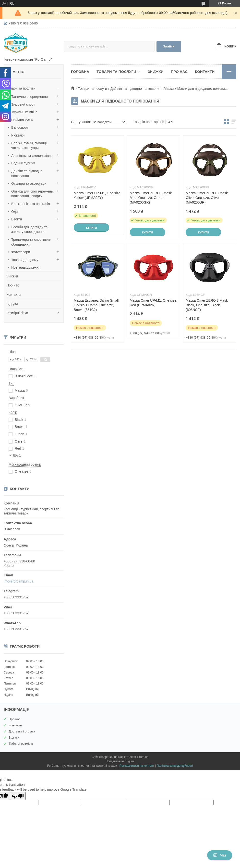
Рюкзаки (18, 135)
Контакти (13, 295)
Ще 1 (17, 455)
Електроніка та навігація (31, 204)
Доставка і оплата (22, 731)
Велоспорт (20, 127)
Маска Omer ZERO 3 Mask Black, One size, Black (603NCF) (207, 305)
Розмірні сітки (17, 313)
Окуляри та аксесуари (29, 183)
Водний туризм (23, 163)
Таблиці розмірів (21, 744)
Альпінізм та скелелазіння (32, 156)
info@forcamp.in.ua (19, 581)
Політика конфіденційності (175, 766)
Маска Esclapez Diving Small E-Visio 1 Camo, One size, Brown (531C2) (96, 305)
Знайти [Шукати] (169, 46)
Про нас (13, 285)
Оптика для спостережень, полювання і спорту (33, 194)
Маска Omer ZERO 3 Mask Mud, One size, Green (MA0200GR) (151, 198)
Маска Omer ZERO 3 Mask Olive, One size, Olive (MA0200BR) (207, 198)
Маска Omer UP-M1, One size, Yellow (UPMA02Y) (97, 195)
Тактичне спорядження (30, 97)
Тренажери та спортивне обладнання (31, 242)
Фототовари (21, 252)
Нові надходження (26, 267)
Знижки (12, 276)
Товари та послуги (21, 88)
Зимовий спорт (23, 104)
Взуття (17, 219)
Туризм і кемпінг (24, 112)
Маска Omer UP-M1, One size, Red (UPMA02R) (154, 303)
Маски (169, 89)
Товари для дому (25, 260)
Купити (91, 228)
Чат (220, 855)
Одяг (15, 212)
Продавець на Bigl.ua (120, 761)
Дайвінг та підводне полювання (27, 173)
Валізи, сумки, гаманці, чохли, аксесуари (29, 146)
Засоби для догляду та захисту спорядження (29, 229)
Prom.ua (143, 757)
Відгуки (12, 304)
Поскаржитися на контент (137, 766)
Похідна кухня (22, 120)
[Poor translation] (18, 796)
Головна (80, 72)
